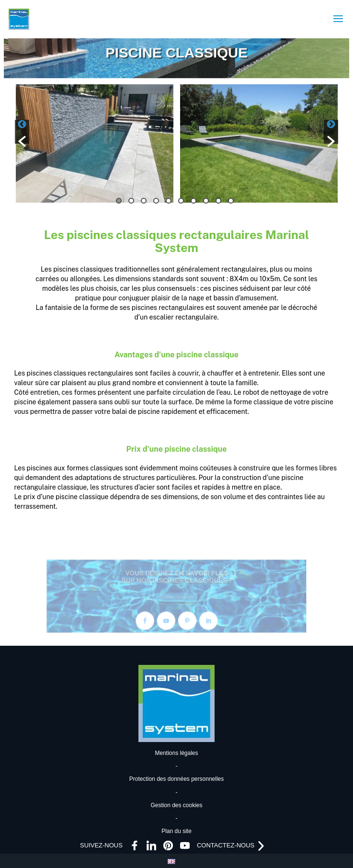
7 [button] (194, 201)
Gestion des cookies (176, 805)
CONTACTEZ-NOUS (177, 597)
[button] (22, 132)
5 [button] (169, 201)
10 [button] (231, 201)
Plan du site (176, 831)
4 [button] (156, 201)
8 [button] (206, 201)
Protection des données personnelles (176, 779)
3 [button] (144, 201)
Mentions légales (176, 753)
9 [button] (218, 201)
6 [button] (181, 201)
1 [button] (119, 201)
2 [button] (131, 201)
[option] (95, 143)
